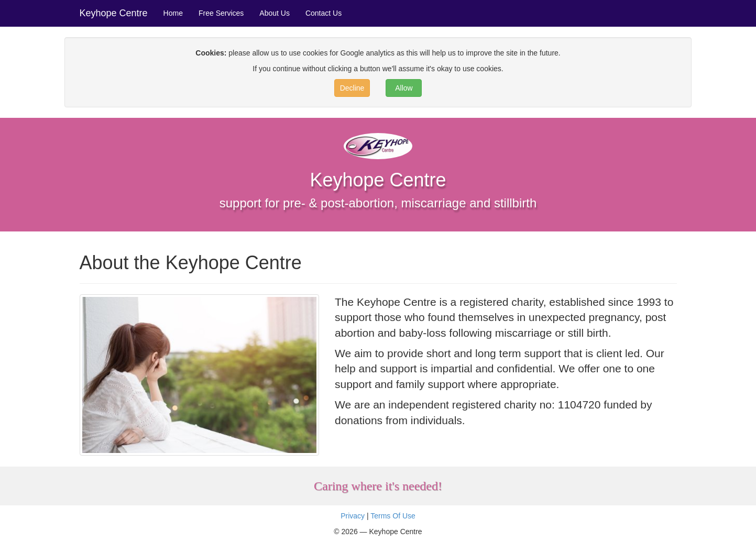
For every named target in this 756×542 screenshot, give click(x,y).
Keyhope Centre (114, 13)
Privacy (353, 516)
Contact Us (324, 13)
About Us (275, 13)
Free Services (221, 13)
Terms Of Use (393, 516)
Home (173, 13)
